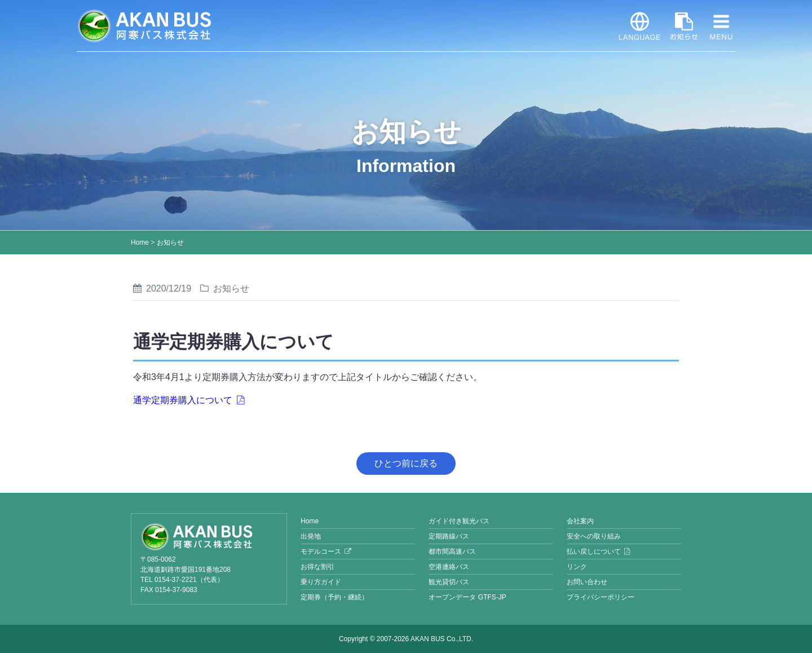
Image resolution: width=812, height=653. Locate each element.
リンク (577, 567)
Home (140, 242)
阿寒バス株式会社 (144, 26)
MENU (721, 26)
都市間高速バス (452, 551)
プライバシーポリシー (601, 597)
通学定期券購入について (183, 400)
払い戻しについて (594, 551)
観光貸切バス (449, 582)
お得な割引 (317, 567)
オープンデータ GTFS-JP (467, 597)
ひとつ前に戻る (406, 463)
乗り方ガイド (321, 582)
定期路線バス (449, 536)
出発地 (311, 536)
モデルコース (321, 551)
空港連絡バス (449, 567)
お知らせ (684, 26)
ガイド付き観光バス (459, 521)
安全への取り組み (594, 536)
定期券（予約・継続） (334, 597)
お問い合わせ (587, 582)
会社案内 (580, 521)
